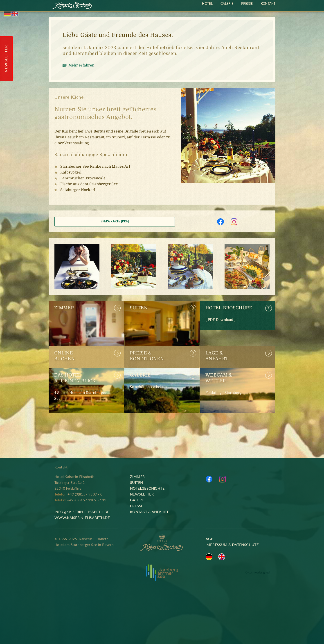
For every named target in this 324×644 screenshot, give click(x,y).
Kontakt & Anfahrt (149, 512)
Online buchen (64, 356)
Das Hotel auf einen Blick (84, 388)
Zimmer (64, 311)
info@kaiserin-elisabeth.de (82, 512)
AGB (209, 539)
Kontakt (268, 3)
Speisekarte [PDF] (115, 221)
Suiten (139, 311)
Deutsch (7, 14)
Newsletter (142, 494)
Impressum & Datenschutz (232, 545)
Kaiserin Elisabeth (72, 6)
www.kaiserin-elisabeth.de (82, 517)
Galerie (160, 382)
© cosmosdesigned (257, 572)
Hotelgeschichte (147, 488)
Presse (247, 3)
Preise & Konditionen (147, 356)
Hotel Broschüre (235, 315)
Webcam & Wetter (235, 385)
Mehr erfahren (81, 65)
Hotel (207, 3)
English (15, 14)
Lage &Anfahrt (217, 356)
